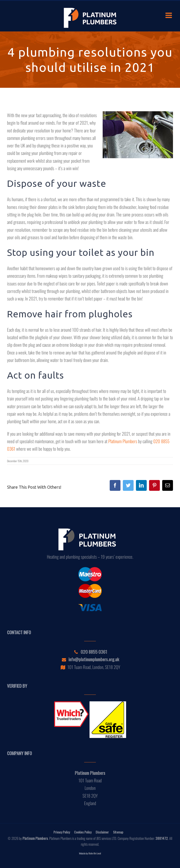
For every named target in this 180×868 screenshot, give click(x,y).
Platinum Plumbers (123, 441)
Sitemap (118, 832)
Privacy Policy (62, 832)
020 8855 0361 (90, 652)
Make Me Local (95, 853)
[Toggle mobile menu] (169, 15)
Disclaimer (102, 832)
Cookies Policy (83, 832)
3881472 (162, 838)
